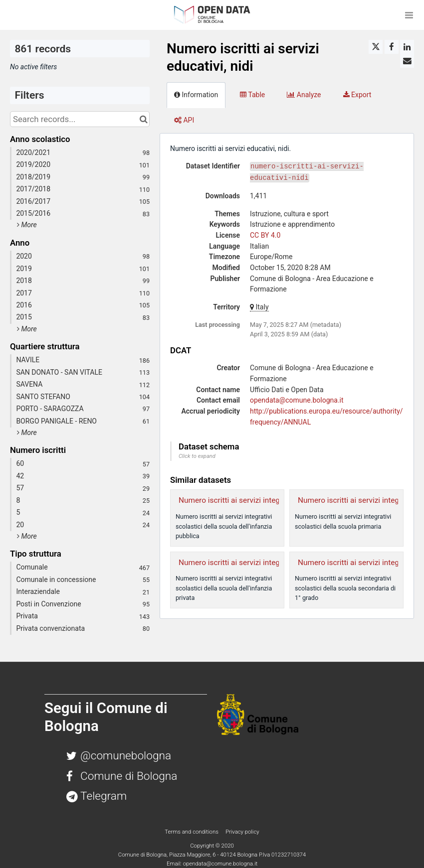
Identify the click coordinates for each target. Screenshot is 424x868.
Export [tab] (357, 95)
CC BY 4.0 (265, 235)
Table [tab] (252, 95)
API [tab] (184, 120)
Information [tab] (196, 95)
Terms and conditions (192, 832)
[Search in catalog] (143, 119)
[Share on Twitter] (376, 47)
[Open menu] (409, 15)
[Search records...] (80, 119)
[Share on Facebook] (392, 47)
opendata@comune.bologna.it (297, 400)
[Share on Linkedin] (407, 47)
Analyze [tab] (304, 95)
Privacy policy (242, 832)
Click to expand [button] (197, 456)
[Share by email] (407, 61)
